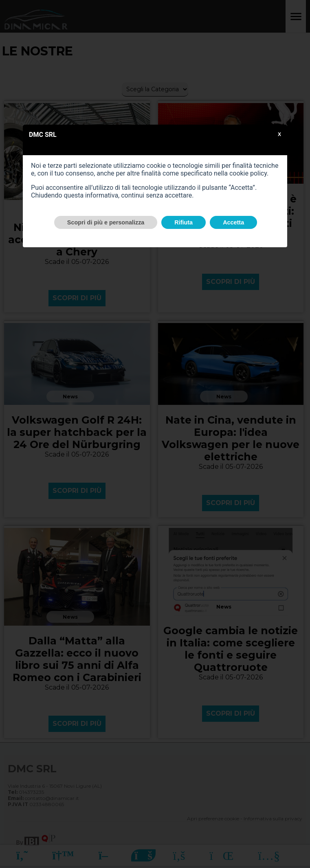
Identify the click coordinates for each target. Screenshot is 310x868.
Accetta (233, 222)
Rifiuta (184, 222)
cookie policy (248, 173)
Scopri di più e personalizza (106, 222)
